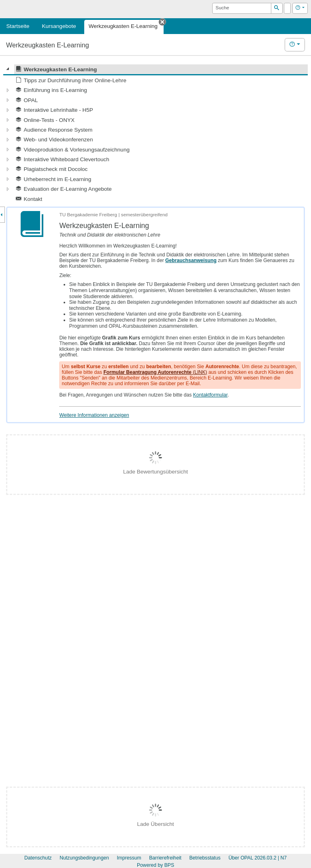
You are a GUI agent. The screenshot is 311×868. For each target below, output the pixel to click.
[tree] (155, 134)
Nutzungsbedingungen (84, 858)
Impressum (129, 858)
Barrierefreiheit (165, 858)
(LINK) (155, 372)
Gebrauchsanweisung (191, 260)
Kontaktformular (210, 395)
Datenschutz (38, 858)
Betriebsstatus (205, 858)
